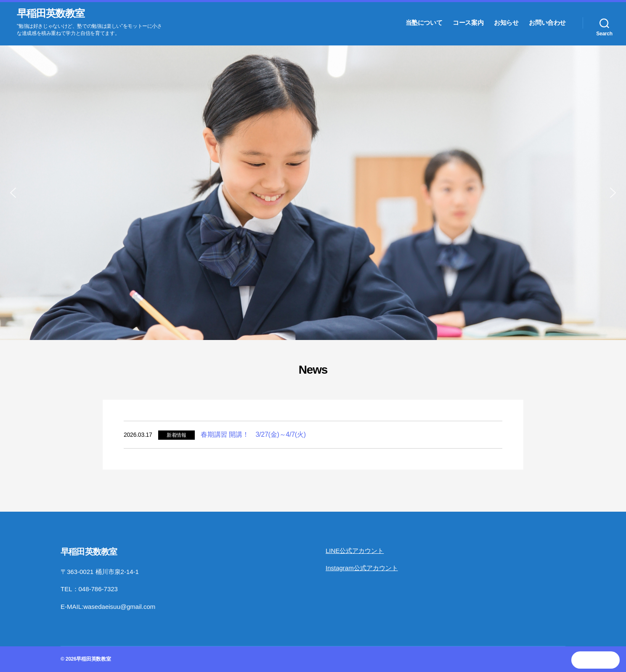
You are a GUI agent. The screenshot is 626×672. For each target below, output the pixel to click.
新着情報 (176, 435)
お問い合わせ (547, 23)
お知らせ (506, 23)
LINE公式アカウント (355, 551)
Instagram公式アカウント (362, 568)
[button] (13, 193)
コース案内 (468, 23)
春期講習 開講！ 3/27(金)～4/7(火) (253, 434)
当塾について (424, 23)
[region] (313, 193)
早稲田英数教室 (51, 13)
